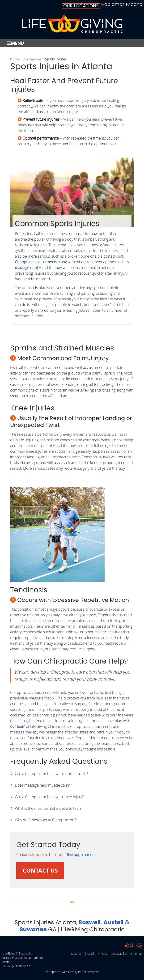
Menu (15, 43)
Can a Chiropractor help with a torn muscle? (51, 774)
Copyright (77, 954)
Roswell (90, 922)
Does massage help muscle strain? (43, 785)
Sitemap (136, 954)
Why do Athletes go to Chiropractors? (46, 820)
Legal (91, 954)
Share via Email (139, 946)
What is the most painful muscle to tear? (48, 808)
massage (22, 268)
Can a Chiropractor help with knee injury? (49, 797)
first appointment (81, 855)
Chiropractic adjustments (36, 262)
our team (18, 726)
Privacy (103, 954)
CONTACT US (40, 870)
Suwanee (33, 929)
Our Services (32, 59)
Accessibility (119, 954)
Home (15, 59)
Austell (114, 922)
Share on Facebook (133, 946)
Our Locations (81, 6)
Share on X (126, 946)
